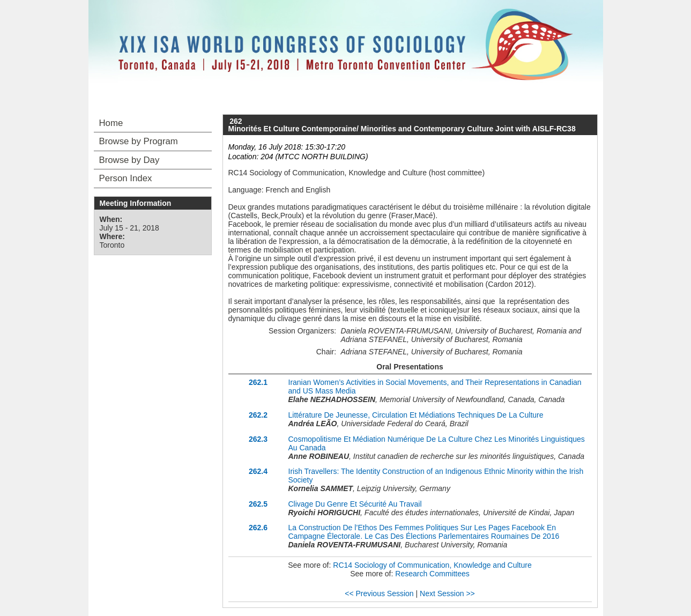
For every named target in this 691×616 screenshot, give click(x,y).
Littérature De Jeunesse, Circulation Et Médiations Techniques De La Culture (416, 415)
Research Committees (432, 574)
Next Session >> (447, 593)
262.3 (258, 439)
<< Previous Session (379, 593)
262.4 (258, 471)
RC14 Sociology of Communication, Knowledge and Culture (432, 565)
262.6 (258, 528)
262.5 (258, 504)
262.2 (258, 415)
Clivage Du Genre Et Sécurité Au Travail (355, 504)
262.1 (258, 382)
